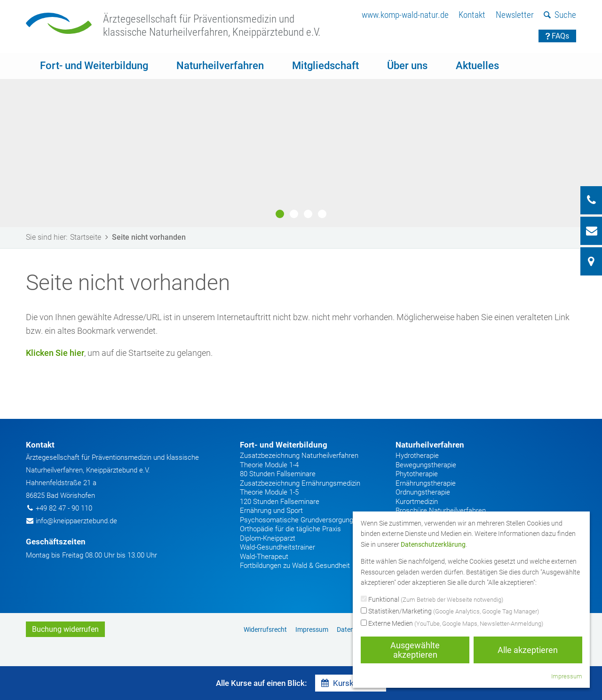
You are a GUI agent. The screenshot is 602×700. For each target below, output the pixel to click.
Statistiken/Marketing (450, 612)
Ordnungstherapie (423, 492)
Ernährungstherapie (426, 483)
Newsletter (515, 15)
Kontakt (472, 15)
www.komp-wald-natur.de (405, 15)
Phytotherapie (417, 474)
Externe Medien (452, 624)
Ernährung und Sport (271, 511)
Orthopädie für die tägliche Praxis (290, 529)
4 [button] (322, 214)
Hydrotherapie (417, 456)
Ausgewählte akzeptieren (415, 650)
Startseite (91, 237)
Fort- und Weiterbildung (94, 66)
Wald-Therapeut (264, 557)
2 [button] (294, 214)
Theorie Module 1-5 (269, 492)
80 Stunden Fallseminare (278, 474)
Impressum (312, 629)
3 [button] (308, 214)
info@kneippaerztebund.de (76, 521)
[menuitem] (405, 15)
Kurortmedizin (417, 502)
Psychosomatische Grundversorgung (297, 520)
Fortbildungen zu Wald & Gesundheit (295, 566)
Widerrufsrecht (265, 629)
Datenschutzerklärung (433, 544)
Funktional (432, 600)
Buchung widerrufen (65, 629)
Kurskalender (351, 683)
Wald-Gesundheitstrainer (277, 547)
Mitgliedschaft (325, 66)
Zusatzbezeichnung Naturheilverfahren (299, 456)
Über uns (407, 66)
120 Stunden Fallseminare (280, 502)
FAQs (558, 36)
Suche (560, 15)
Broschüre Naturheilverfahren (441, 511)
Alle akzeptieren (528, 650)
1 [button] (280, 214)
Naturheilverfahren (220, 66)
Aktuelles (477, 66)
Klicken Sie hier (55, 353)
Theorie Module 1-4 (269, 465)
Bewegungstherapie (426, 465)
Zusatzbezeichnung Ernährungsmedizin (300, 483)
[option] (301, 140)
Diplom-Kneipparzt (268, 538)
